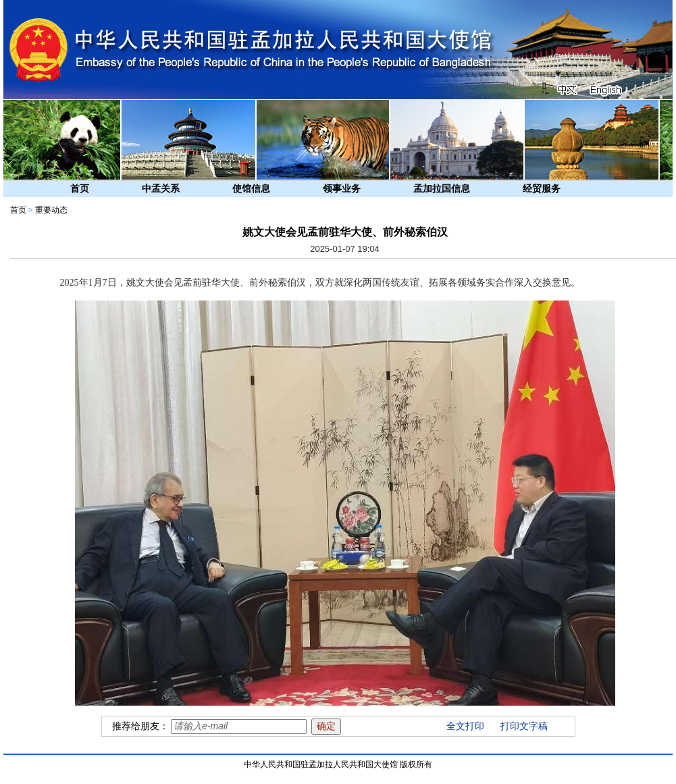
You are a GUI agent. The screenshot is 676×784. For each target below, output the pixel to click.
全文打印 (465, 726)
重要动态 (51, 210)
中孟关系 (161, 189)
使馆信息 (251, 189)
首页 (80, 189)
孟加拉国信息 (442, 189)
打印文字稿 (524, 726)
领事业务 (342, 189)
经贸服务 (542, 189)
